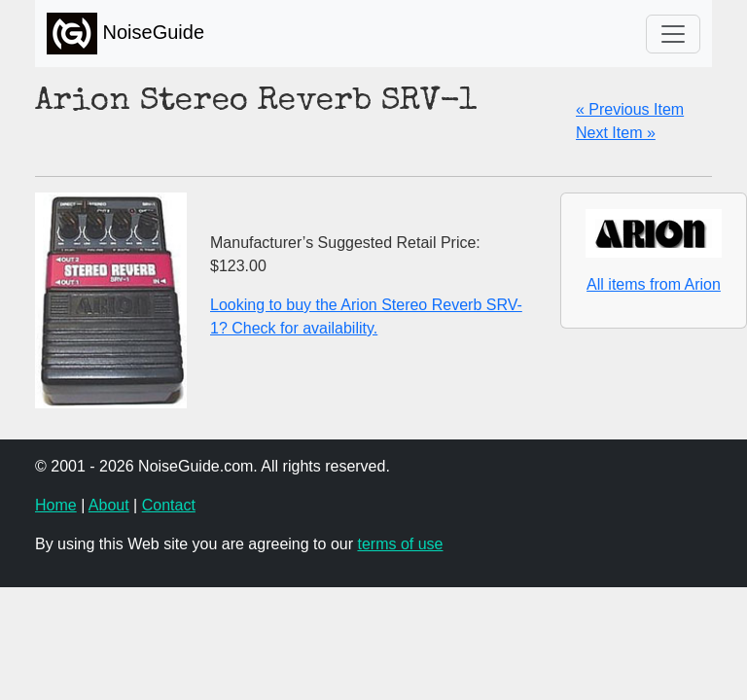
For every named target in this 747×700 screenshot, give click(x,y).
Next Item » (616, 133)
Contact (169, 505)
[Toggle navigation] (673, 34)
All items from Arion (654, 284)
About (109, 505)
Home (56, 505)
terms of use (400, 544)
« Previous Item (630, 109)
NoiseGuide (125, 34)
